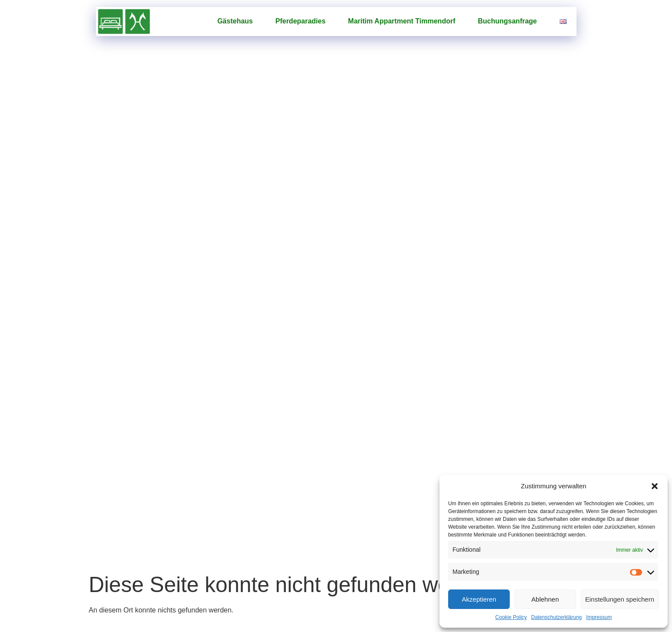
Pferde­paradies (301, 21)
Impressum (599, 617)
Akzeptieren (479, 599)
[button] (655, 486)
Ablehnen (545, 599)
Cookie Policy (511, 617)
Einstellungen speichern (620, 599)
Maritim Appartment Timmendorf (402, 21)
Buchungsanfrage (507, 21)
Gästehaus (235, 21)
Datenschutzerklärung (556, 617)
